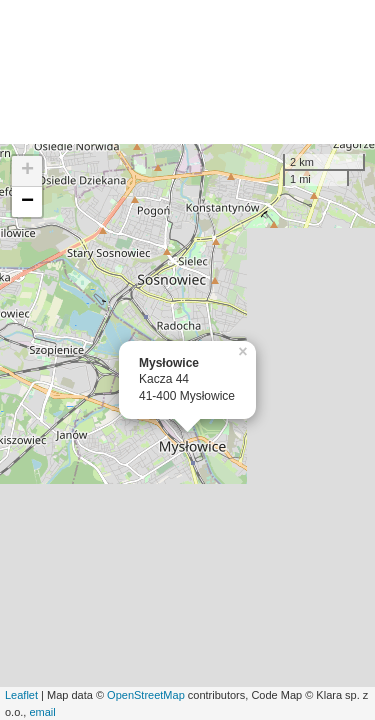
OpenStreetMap (146, 695)
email (42, 712)
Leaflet (21, 695)
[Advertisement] (187, 72)
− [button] (27, 202)
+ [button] (27, 171)
